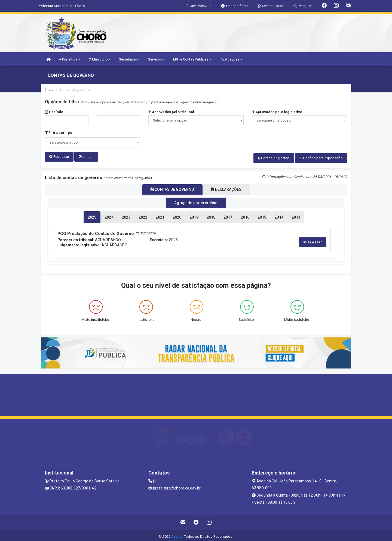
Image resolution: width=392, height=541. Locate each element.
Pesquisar (59, 157)
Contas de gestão (274, 158)
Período (54, 112)
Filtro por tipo (59, 133)
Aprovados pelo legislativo (277, 112)
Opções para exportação (321, 158)
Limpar (86, 157)
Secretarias (129, 59)
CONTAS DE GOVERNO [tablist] (169, 188)
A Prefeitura (70, 59)
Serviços (157, 59)
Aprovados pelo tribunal (171, 112)
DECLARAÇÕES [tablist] (229, 188)
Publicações (231, 59)
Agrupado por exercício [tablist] (196, 201)
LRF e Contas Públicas (192, 59)
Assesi (177, 534)
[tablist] (92, 215)
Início (49, 90)
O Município (100, 59)
